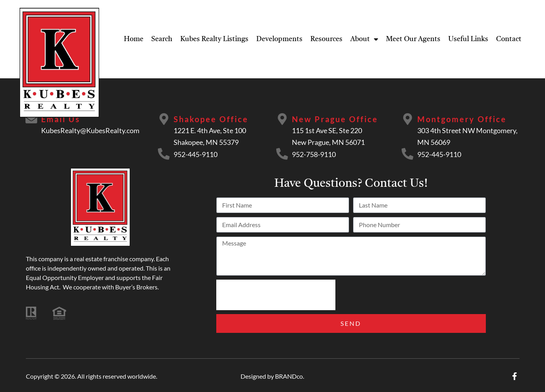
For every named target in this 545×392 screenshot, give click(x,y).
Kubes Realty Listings (214, 39)
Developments (279, 39)
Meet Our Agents (413, 39)
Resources (326, 39)
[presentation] (276, 295)
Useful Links (468, 39)
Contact (509, 39)
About (364, 39)
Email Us (61, 119)
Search (162, 39)
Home (134, 39)
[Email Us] (32, 119)
